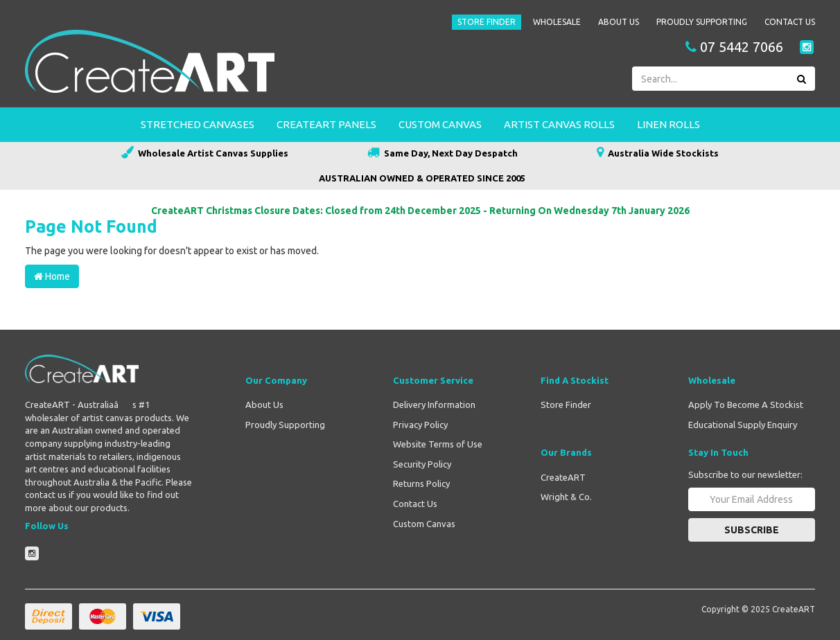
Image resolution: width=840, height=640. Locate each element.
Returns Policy (421, 483)
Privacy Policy (420, 425)
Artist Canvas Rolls (559, 124)
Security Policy (422, 464)
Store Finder (487, 22)
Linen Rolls (668, 124)
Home (52, 276)
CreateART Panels (326, 124)
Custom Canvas (440, 124)
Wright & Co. (566, 497)
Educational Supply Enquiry (743, 425)
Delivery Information (434, 405)
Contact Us (790, 22)
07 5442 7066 (734, 47)
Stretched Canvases (198, 124)
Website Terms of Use (438, 444)
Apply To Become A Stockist (746, 405)
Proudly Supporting (702, 22)
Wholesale (557, 22)
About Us (619, 22)
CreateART (563, 477)
